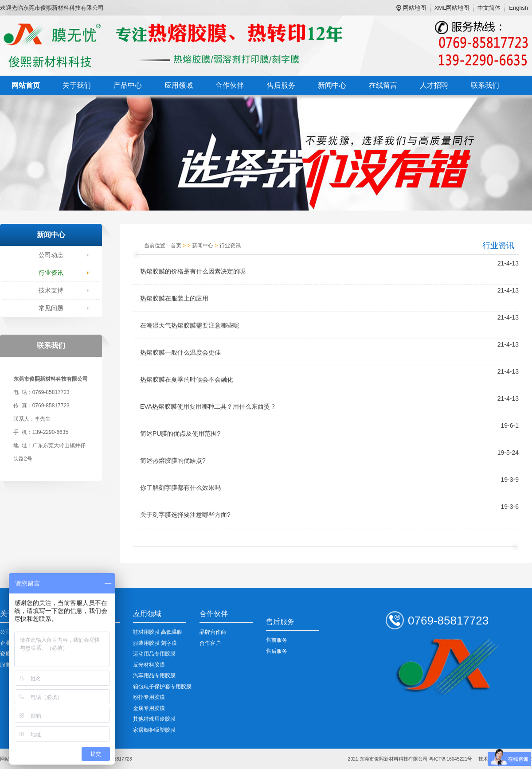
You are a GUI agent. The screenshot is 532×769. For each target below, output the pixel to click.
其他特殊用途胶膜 (154, 719)
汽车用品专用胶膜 (154, 675)
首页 (176, 246)
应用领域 (179, 85)
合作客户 (210, 643)
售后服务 (281, 85)
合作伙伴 (230, 85)
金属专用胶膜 (149, 708)
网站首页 (26, 85)
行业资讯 (51, 273)
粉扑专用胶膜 (149, 697)
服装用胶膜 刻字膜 (155, 643)
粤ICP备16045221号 (451, 759)
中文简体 (489, 8)
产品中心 (128, 85)
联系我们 (485, 85)
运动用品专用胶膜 (154, 654)
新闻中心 (332, 85)
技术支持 (51, 290)
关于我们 (77, 85)
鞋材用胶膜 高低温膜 (158, 632)
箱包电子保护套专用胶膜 (162, 687)
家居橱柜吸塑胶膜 (154, 730)
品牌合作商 (213, 632)
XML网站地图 (452, 8)
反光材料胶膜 (149, 665)
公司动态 (51, 255)
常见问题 (51, 308)
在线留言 (383, 85)
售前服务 (277, 640)
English (518, 8)
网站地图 (415, 8)
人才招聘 (434, 85)
